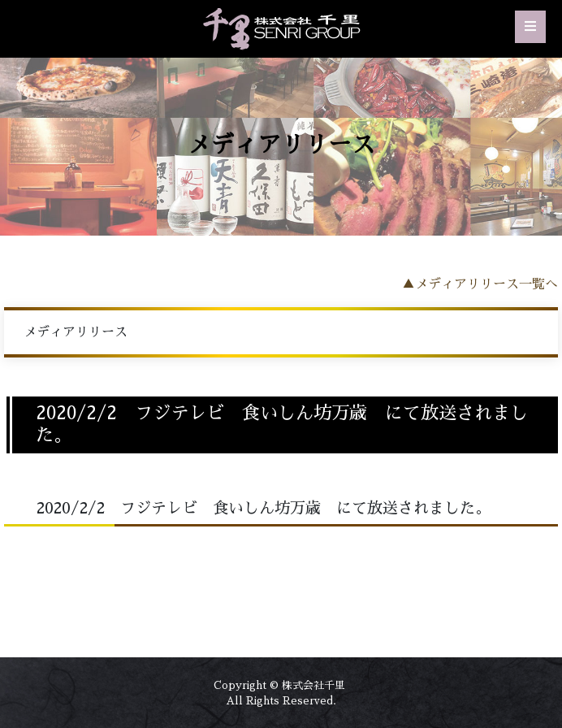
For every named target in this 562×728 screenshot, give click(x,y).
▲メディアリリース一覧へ (480, 284)
